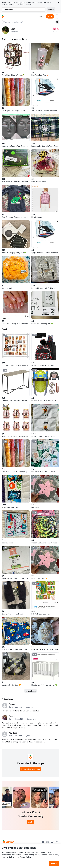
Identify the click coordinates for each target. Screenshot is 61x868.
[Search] (57, 22)
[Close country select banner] (58, 3)
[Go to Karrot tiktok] (57, 842)
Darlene (12, 704)
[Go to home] (3, 16)
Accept (54, 863)
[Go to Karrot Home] (8, 842)
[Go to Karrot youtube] (52, 842)
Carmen (12, 716)
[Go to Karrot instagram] (48, 842)
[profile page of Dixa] (6, 30)
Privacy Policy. (26, 857)
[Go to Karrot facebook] (43, 842)
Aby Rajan (13, 733)
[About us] (57, 16)
